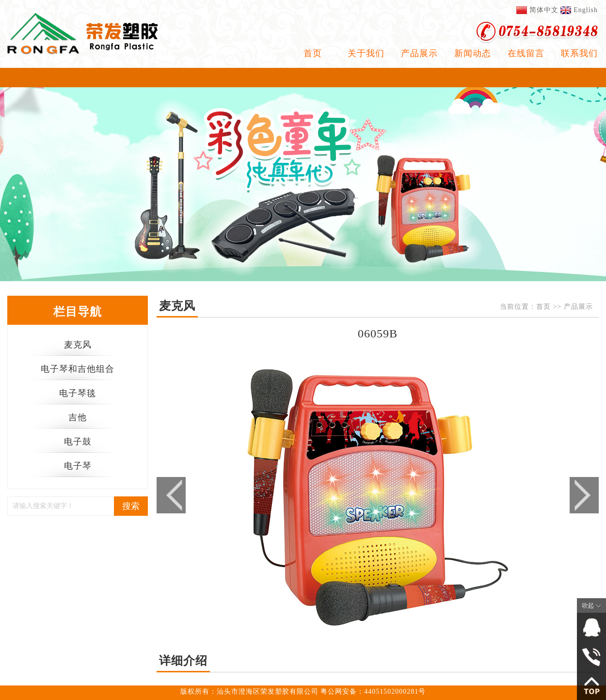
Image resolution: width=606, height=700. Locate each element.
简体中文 (544, 10)
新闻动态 (473, 53)
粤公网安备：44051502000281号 (373, 692)
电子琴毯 (78, 393)
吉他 (78, 417)
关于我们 (366, 53)
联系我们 (579, 53)
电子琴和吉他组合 (78, 369)
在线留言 (526, 53)
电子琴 (78, 466)
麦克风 (78, 345)
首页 (313, 53)
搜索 (131, 506)
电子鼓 (78, 442)
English (586, 10)
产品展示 (419, 53)
